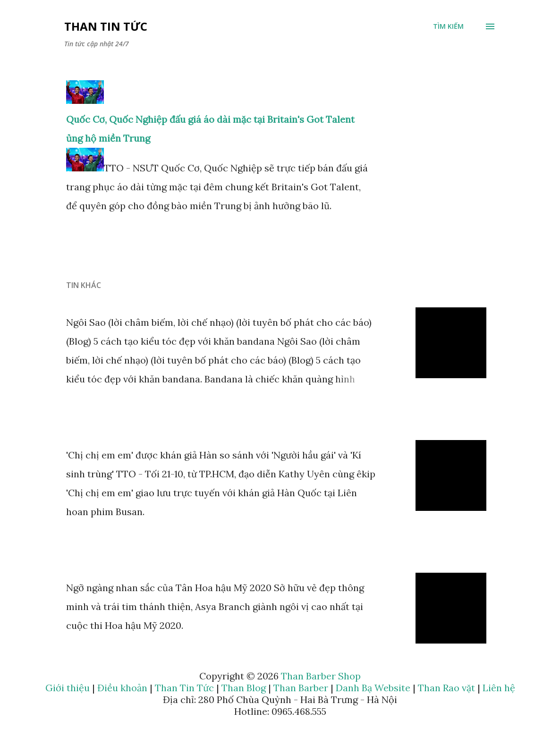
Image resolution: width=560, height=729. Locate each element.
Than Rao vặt (446, 688)
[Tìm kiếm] (448, 26)
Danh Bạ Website (373, 688)
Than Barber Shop (321, 676)
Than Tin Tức (106, 26)
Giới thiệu (68, 688)
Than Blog (244, 688)
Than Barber (301, 688)
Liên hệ (499, 688)
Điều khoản (122, 688)
